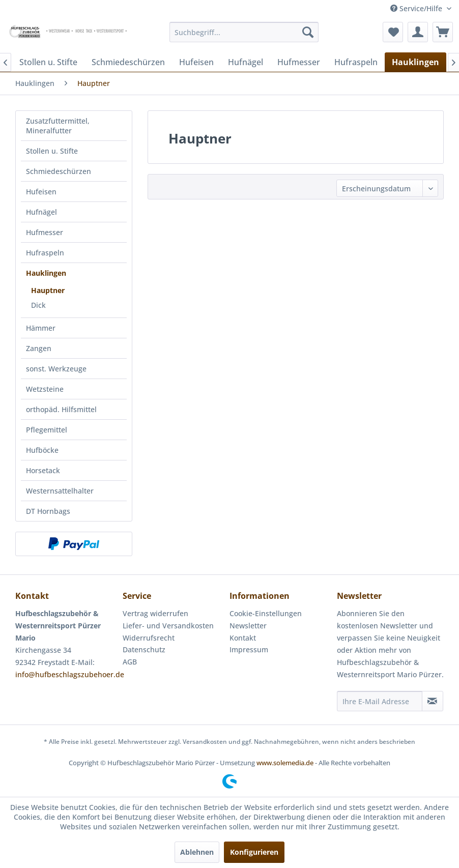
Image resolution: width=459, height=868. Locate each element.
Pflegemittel (47, 430)
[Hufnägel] (246, 62)
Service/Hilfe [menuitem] (417, 8)
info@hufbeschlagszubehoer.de (70, 674)
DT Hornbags (48, 511)
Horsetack (43, 470)
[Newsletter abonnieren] (433, 701)
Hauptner (48, 290)
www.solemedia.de (285, 763)
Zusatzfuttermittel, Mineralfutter (58, 126)
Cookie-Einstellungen (266, 613)
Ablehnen (197, 852)
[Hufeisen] (196, 62)
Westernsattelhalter (60, 491)
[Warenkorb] (443, 32)
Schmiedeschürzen (59, 171)
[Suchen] (308, 32)
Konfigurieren (254, 852)
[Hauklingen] (415, 62)
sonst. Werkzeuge (56, 369)
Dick (38, 305)
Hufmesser (45, 232)
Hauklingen (46, 273)
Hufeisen (41, 192)
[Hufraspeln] (356, 62)
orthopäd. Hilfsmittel (61, 409)
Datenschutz (144, 649)
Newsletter (248, 626)
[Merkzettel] (393, 32)
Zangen (39, 348)
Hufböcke (42, 450)
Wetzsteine (45, 389)
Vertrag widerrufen (155, 613)
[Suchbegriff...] (244, 32)
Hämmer (41, 328)
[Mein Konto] (418, 32)
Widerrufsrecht (149, 638)
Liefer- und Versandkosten (168, 626)
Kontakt (243, 638)
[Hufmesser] (299, 62)
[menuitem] (244, 32)
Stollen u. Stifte (52, 151)
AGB (130, 662)
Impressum (249, 649)
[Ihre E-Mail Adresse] (380, 701)
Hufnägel (41, 212)
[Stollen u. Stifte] (48, 62)
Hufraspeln (45, 253)
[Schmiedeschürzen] (128, 62)
